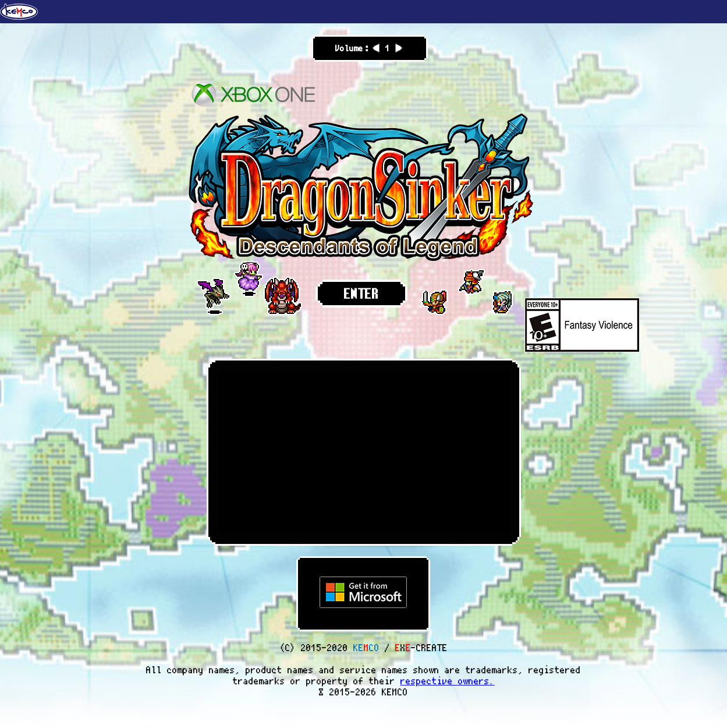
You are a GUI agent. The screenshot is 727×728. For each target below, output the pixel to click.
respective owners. (448, 681)
